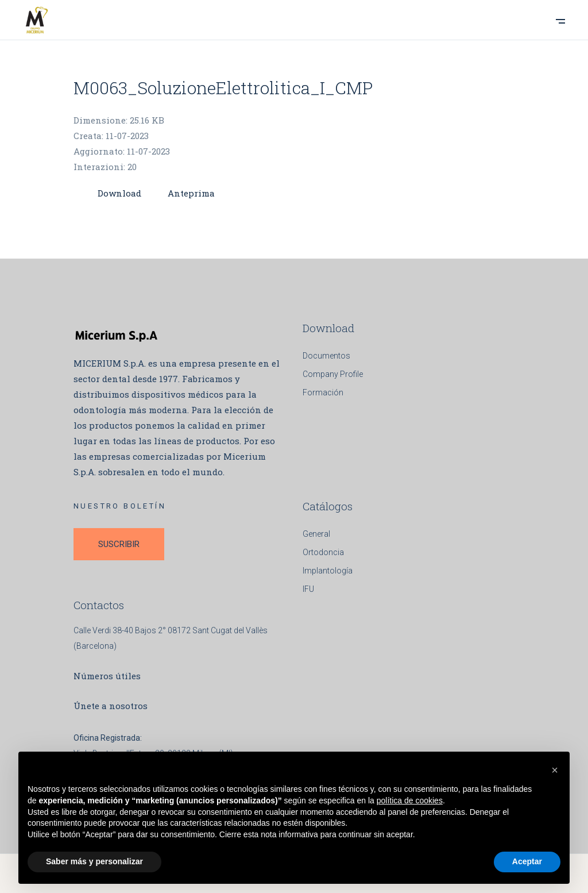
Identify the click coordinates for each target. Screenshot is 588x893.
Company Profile (333, 374)
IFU (308, 589)
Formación (323, 392)
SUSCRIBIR (119, 544)
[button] (555, 770)
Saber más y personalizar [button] (94, 861)
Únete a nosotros (111, 706)
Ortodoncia (323, 552)
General (316, 534)
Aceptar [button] (527, 861)
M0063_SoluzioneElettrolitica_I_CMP (223, 88)
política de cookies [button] (410, 800)
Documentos (326, 356)
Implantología (328, 571)
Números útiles (107, 676)
